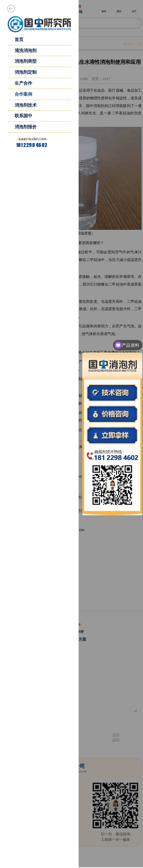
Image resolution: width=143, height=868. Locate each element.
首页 (19, 40)
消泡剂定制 (26, 72)
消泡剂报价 (26, 127)
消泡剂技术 (26, 105)
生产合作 (23, 83)
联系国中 (23, 116)
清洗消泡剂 (26, 51)
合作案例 (23, 94)
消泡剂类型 (26, 61)
